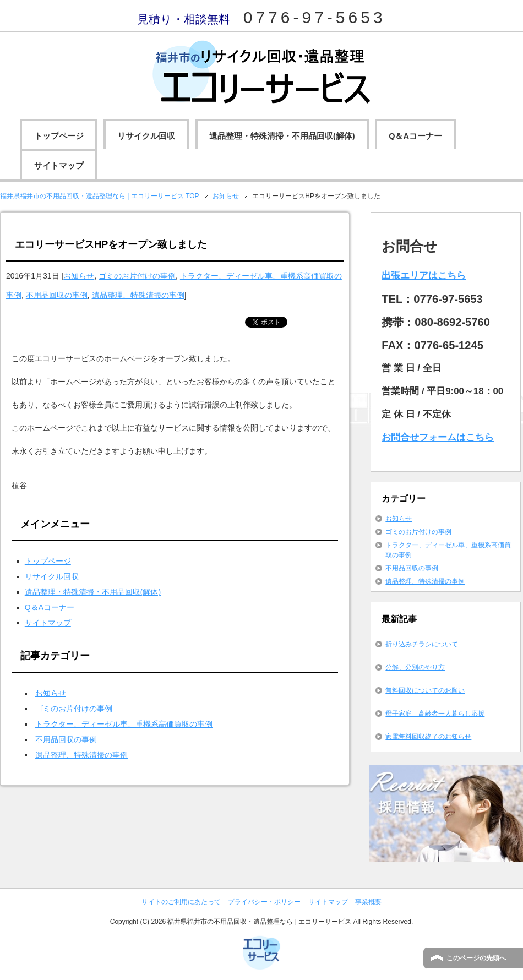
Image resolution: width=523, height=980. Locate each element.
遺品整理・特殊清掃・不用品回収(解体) (282, 136)
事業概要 (368, 902)
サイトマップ (59, 166)
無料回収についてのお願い (425, 690)
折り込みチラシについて (422, 644)
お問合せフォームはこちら (438, 437)
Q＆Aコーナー (415, 136)
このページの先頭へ (476, 958)
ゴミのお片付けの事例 (137, 276)
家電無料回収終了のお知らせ (428, 737)
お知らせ (79, 276)
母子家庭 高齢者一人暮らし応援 (435, 714)
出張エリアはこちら (424, 276)
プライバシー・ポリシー (264, 902)
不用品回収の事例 (57, 295)
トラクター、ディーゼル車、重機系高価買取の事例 (124, 724)
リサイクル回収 (146, 136)
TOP (100, 196)
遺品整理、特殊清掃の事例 (138, 295)
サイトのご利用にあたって (181, 902)
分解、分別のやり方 (415, 667)
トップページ (59, 136)
